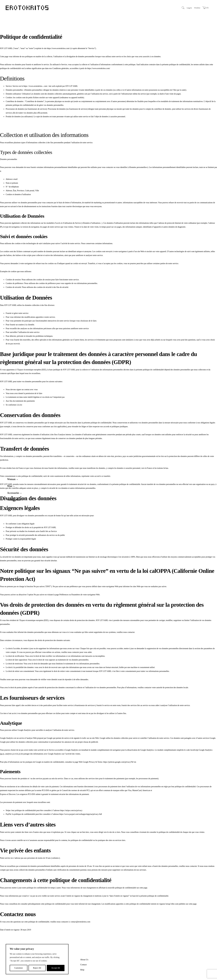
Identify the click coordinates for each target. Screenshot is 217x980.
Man (10, 486)
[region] (37, 959)
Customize (19, 968)
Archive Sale (14, 500)
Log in (189, 8)
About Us (84, 947)
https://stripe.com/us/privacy (71, 798)
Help (82, 957)
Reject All (37, 968)
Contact (83, 952)
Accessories (13, 493)
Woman (11, 479)
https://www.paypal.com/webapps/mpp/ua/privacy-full (81, 801)
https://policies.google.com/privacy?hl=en (120, 749)
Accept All (56, 968)
